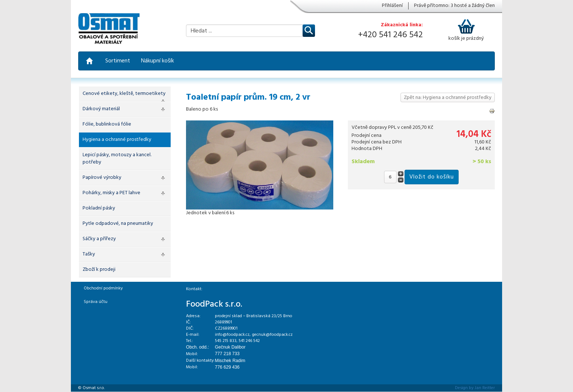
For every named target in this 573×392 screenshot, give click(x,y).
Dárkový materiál (101, 109)
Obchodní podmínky (103, 288)
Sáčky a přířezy (99, 239)
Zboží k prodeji (99, 270)
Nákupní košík (158, 61)
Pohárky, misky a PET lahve (111, 193)
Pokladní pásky (99, 208)
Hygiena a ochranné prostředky (117, 140)
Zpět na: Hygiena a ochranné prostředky (448, 98)
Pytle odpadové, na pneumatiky (118, 224)
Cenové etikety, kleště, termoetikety (124, 94)
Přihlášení (392, 6)
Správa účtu (96, 302)
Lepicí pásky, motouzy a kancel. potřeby (117, 159)
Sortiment (118, 61)
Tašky (89, 254)
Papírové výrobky (102, 178)
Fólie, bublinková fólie (107, 124)
